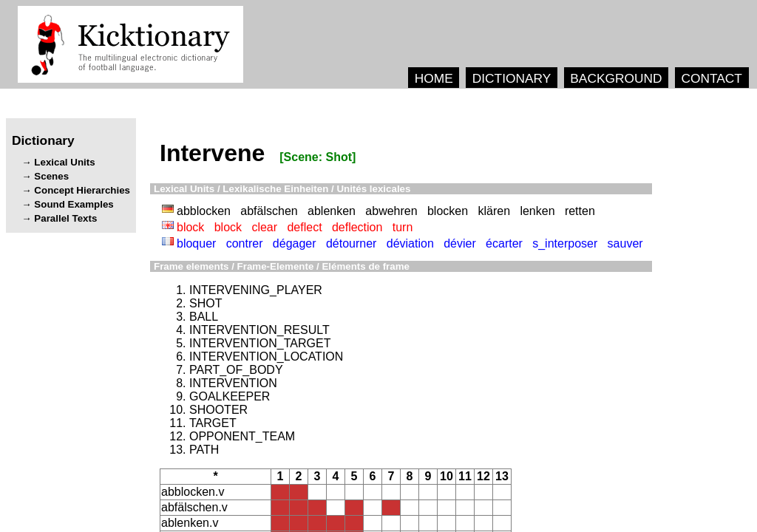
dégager (295, 243)
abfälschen (269, 211)
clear (264, 227)
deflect (304, 227)
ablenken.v (190, 523)
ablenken (332, 211)
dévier (460, 243)
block (190, 227)
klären (494, 211)
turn (403, 227)
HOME (434, 78)
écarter (504, 243)
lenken (537, 211)
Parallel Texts (65, 218)
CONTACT (711, 78)
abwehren (391, 211)
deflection (357, 227)
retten (580, 211)
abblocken (204, 211)
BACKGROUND (616, 78)
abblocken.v (193, 492)
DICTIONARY (512, 78)
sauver (625, 243)
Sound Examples (74, 204)
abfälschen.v (194, 507)
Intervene (212, 153)
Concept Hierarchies (82, 190)
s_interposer (565, 243)
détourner (352, 243)
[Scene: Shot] (318, 157)
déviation (410, 243)
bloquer (196, 243)
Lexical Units (64, 162)
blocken (448, 211)
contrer (245, 243)
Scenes (51, 176)
